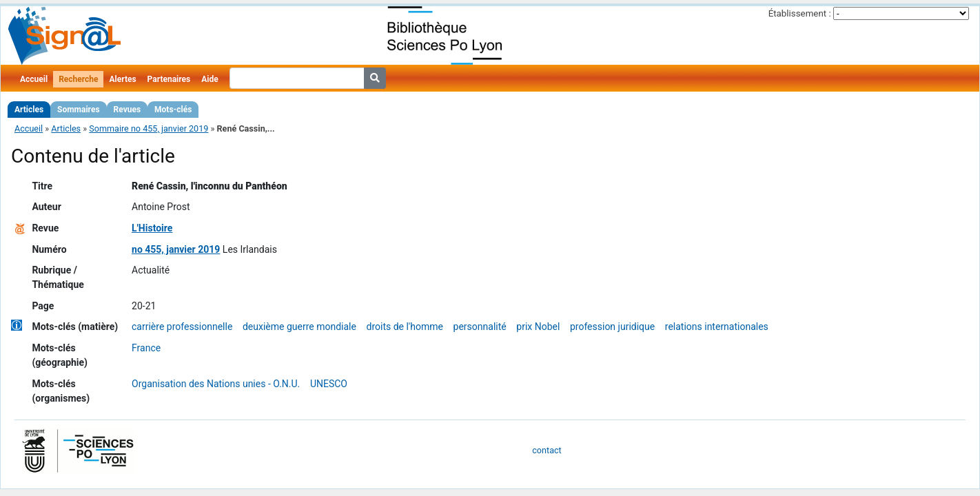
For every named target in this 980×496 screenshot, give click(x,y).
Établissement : (800, 13)
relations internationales (717, 327)
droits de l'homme (405, 327)
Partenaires (169, 79)
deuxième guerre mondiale (299, 327)
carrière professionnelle (182, 327)
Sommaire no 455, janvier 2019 (149, 128)
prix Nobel (538, 327)
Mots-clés (173, 110)
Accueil (34, 79)
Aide (210, 79)
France (146, 348)
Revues (127, 110)
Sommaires (78, 110)
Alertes (122, 79)
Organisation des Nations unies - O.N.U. (216, 384)
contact (547, 450)
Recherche (78, 79)
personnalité (480, 327)
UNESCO (329, 384)
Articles (29, 110)
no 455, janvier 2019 (176, 249)
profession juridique (612, 327)
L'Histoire (152, 228)
